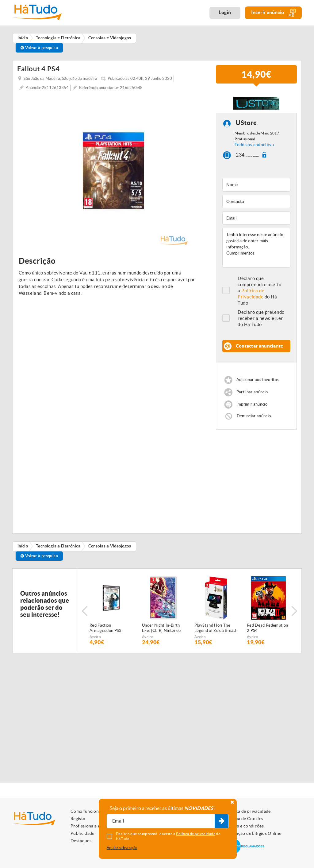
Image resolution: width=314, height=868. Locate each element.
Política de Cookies (244, 819)
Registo (78, 819)
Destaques (81, 841)
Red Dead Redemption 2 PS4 (267, 628)
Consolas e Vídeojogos (110, 546)
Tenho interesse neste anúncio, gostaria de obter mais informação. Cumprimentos (256, 248)
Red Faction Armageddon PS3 (106, 628)
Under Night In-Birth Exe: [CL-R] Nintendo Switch (161, 628)
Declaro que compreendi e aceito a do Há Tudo (259, 291)
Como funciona (86, 811)
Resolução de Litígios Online (253, 833)
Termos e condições (244, 826)
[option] (113, 171)
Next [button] (294, 611)
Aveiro (95, 637)
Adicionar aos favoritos (258, 380)
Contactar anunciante (260, 346)
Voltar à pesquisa (39, 48)
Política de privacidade (248, 811)
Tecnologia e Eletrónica (58, 546)
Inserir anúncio (273, 13)
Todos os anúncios (253, 145)
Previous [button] (85, 611)
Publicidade (82, 833)
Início (23, 546)
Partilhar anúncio (252, 392)
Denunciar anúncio (254, 416)
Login (225, 12)
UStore (246, 123)
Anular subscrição (122, 848)
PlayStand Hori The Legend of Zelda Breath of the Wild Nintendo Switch (216, 628)
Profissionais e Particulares (98, 826)
